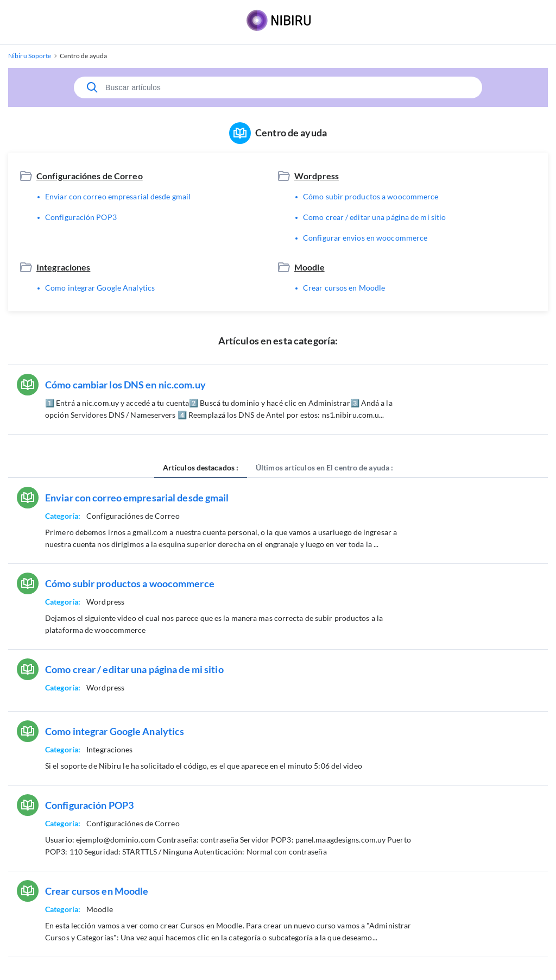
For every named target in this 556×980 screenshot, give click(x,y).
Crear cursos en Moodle (344, 288)
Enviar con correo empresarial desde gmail (118, 196)
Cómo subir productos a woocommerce (371, 196)
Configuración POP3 (81, 217)
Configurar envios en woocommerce (365, 238)
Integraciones (63, 267)
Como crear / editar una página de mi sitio (374, 217)
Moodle (309, 267)
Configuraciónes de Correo (90, 176)
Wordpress (317, 176)
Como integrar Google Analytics (100, 288)
